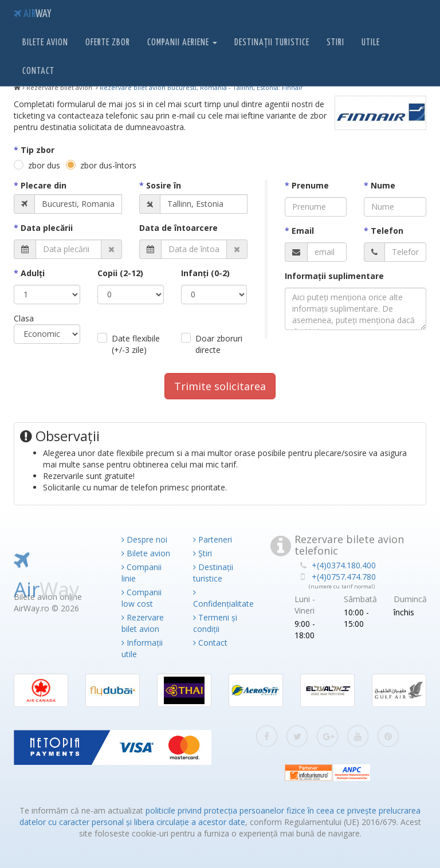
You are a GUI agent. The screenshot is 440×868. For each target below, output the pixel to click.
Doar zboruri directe (219, 344)
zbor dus (44, 165)
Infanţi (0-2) (205, 273)
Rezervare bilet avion (143, 623)
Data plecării (47, 228)
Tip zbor (38, 150)
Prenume (310, 185)
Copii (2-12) (120, 273)
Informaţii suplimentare (334, 276)
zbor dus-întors (108, 165)
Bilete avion (45, 43)
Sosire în (164, 185)
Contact (38, 71)
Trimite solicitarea (220, 386)
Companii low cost (142, 598)
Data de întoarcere (178, 228)
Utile (371, 43)
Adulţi (33, 273)
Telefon (387, 231)
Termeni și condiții (215, 623)
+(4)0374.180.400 (344, 565)
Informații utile (142, 648)
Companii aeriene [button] (182, 43)
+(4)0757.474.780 (344, 577)
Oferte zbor (108, 43)
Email (303, 231)
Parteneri (213, 539)
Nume (383, 185)
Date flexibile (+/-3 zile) (136, 344)
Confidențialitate (220, 599)
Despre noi (144, 539)
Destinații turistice (272, 43)
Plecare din (44, 185)
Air (32, 14)
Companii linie (142, 573)
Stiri (335, 43)
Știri (203, 553)
